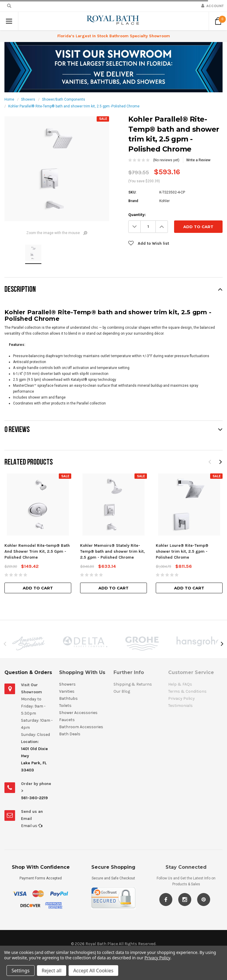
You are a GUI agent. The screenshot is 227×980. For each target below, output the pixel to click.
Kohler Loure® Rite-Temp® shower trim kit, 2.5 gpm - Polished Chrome (182, 551)
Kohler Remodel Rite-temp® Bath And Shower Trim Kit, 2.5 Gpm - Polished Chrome (37, 551)
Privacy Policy (157, 958)
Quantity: (137, 215)
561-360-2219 (34, 798)
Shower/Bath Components (64, 99)
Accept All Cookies (93, 971)
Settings (21, 971)
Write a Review (198, 160)
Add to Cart (38, 588)
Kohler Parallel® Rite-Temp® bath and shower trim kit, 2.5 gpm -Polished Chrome (74, 106)
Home (9, 99)
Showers (28, 99)
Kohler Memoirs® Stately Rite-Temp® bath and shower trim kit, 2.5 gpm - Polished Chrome (112, 551)
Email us (32, 826)
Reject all (52, 971)
